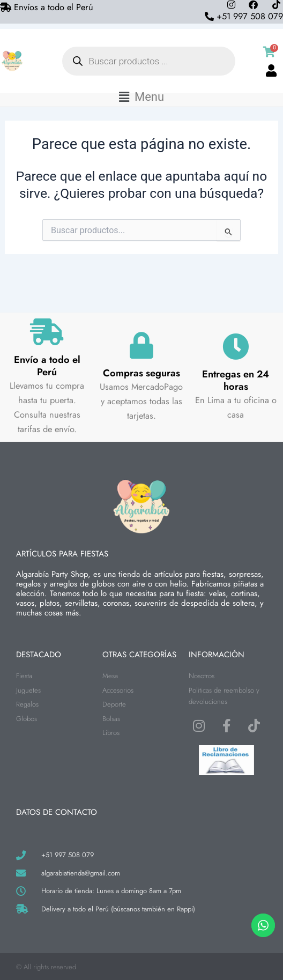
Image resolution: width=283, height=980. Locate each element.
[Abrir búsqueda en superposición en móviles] (149, 61)
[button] (141, 97)
